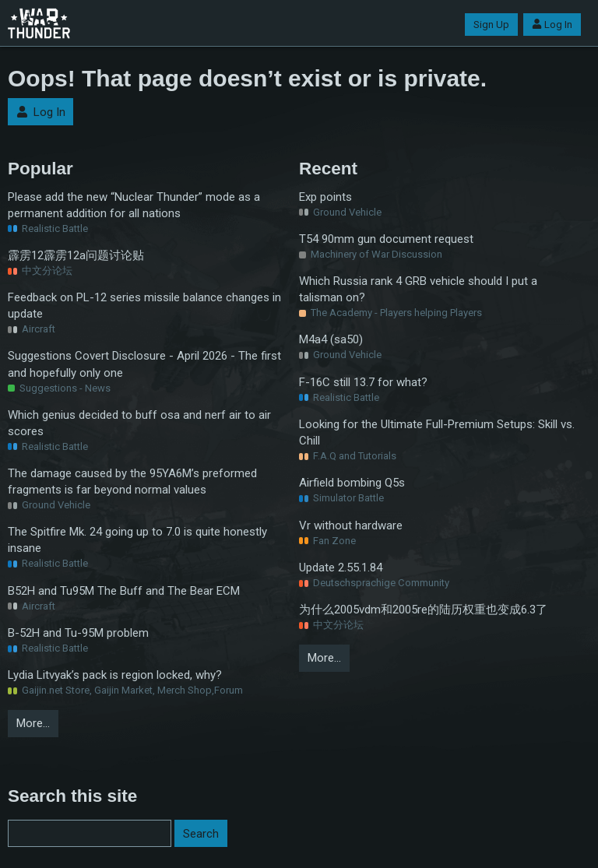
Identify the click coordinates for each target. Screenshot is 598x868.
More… (33, 723)
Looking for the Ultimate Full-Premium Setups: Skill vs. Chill (437, 432)
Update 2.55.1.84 (341, 568)
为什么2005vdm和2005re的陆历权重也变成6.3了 (423, 610)
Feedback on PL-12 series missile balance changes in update (144, 306)
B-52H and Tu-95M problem (78, 633)
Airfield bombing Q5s (352, 483)
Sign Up (491, 25)
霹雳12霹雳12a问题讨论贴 (76, 255)
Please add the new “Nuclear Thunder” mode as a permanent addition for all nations (134, 205)
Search (201, 834)
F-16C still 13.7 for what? (363, 382)
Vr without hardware (351, 525)
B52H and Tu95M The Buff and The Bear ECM (124, 591)
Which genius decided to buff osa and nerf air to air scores (139, 423)
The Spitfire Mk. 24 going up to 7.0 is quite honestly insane (137, 540)
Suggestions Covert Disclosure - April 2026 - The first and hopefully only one (144, 364)
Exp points (325, 197)
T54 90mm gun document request (386, 239)
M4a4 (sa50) (331, 339)
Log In (552, 25)
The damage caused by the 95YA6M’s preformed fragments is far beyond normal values (132, 481)
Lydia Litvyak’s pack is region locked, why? (115, 675)
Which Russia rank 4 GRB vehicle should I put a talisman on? (418, 289)
